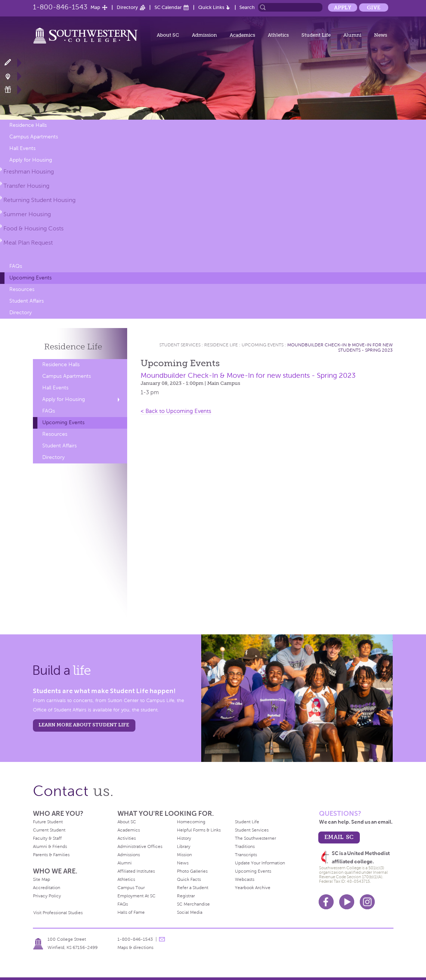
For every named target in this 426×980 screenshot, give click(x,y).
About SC (168, 35)
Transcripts (246, 855)
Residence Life (221, 345)
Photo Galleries (192, 871)
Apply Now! (12, 63)
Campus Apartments (34, 137)
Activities (127, 838)
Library (184, 846)
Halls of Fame (131, 912)
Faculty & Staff (47, 838)
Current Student (49, 830)
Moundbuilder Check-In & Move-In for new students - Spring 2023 (340, 347)
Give (374, 7)
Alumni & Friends (50, 846)
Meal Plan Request (28, 243)
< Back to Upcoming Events (176, 411)
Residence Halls (28, 125)
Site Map (42, 879)
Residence (73, 347)
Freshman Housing (29, 171)
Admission (204, 35)
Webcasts (245, 879)
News (381, 35)
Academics (242, 35)
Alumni (352, 35)
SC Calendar (168, 7)
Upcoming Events (30, 278)
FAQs (16, 266)
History (184, 838)
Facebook (326, 902)
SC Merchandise (193, 904)
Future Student (48, 822)
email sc (339, 837)
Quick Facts (189, 879)
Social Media (190, 912)
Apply (343, 7)
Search (247, 7)
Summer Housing (27, 214)
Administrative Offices (140, 846)
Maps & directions (135, 947)
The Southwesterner (255, 838)
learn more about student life (84, 725)
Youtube (347, 902)
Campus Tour (131, 888)
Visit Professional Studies (58, 913)
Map (95, 7)
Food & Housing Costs (33, 228)
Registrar (186, 896)
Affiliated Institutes (136, 871)
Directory (127, 7)
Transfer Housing (26, 186)
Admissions (129, 855)
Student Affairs (27, 301)
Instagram (367, 902)
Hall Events (22, 148)
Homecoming (191, 822)
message (162, 939)
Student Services (180, 345)
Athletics (278, 35)
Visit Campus (12, 76)
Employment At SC (137, 896)
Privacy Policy (47, 896)
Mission (184, 855)
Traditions (245, 846)
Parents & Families (51, 855)
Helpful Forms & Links (199, 830)
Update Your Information (260, 863)
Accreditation (47, 888)
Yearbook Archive (253, 888)
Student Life (316, 35)
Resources (22, 289)
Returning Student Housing (39, 200)
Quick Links (211, 7)
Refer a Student (193, 888)
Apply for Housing (31, 160)
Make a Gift (12, 90)
